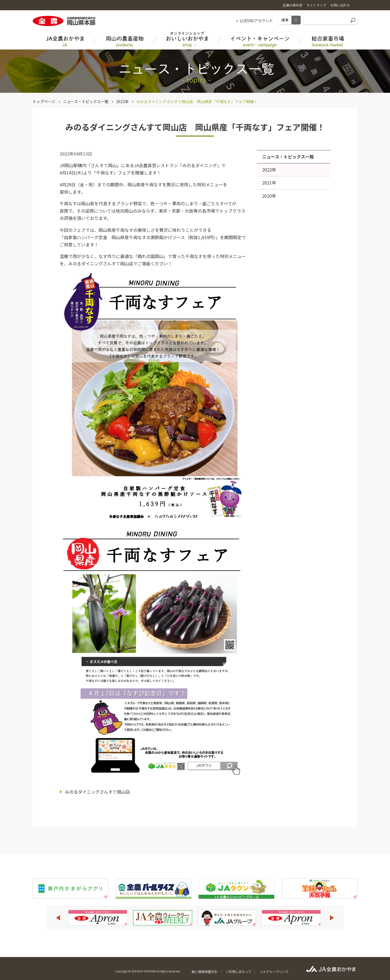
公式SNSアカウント (256, 21)
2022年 (122, 101)
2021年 (269, 183)
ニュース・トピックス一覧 (86, 101)
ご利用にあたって (238, 971)
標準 (285, 20)
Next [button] (332, 918)
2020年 (269, 196)
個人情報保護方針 (204, 971)
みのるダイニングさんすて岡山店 (97, 792)
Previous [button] (58, 918)
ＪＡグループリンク (274, 971)
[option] (97, 918)
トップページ (44, 101)
